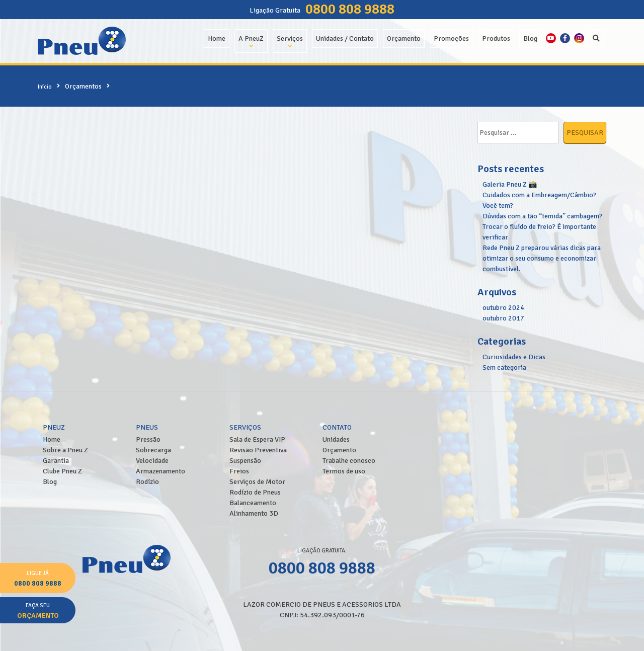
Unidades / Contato (345, 38)
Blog (530, 38)
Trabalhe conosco (349, 461)
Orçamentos (83, 86)
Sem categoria (504, 368)
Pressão (148, 439)
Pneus (147, 427)
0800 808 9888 (350, 9)
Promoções (451, 38)
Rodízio (147, 482)
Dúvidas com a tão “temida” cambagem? (542, 216)
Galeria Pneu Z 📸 (510, 184)
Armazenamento (160, 471)
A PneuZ (251, 38)
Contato (337, 427)
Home (217, 38)
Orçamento (404, 38)
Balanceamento (253, 503)
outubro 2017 (503, 318)
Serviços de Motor (257, 482)
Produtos (496, 38)
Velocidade (152, 461)
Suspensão (245, 461)
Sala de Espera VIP (257, 439)
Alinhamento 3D (254, 513)
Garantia (56, 461)
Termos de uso (344, 471)
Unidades (336, 439)
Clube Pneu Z (62, 471)
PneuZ (54, 427)
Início (45, 87)
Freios (239, 471)
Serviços (290, 38)
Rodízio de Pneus (255, 492)
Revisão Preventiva (258, 450)
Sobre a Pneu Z (65, 450)
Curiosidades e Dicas (514, 357)
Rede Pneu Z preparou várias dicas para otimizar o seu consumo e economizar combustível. (542, 258)
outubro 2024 (503, 308)
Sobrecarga (153, 450)
